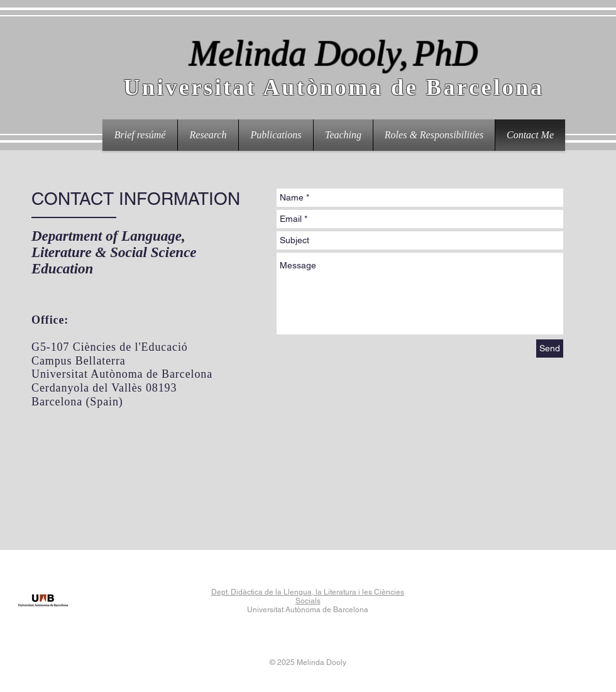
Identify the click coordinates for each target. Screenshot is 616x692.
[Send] (550, 349)
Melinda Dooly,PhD (333, 53)
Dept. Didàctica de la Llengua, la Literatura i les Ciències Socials (308, 596)
